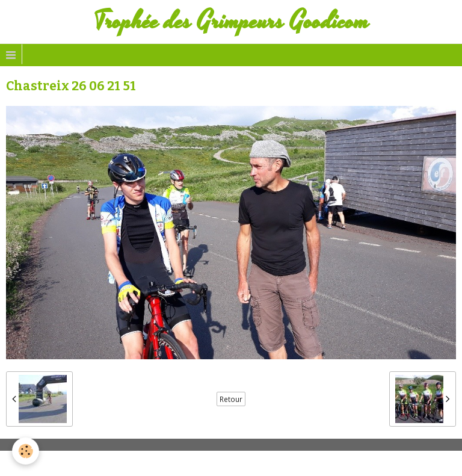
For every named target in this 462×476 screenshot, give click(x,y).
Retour (231, 399)
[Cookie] (26, 451)
